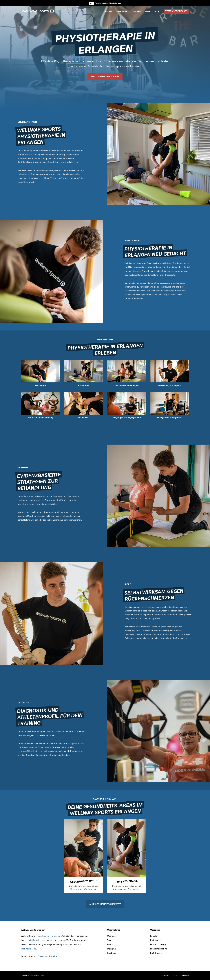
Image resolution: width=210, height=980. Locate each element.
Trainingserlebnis (29, 949)
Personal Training (158, 944)
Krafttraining (36, 940)
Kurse (148, 11)
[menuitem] (109, 11)
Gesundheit (122, 11)
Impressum (185, 976)
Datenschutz (165, 976)
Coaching (136, 11)
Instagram (112, 949)
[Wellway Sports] (38, 11)
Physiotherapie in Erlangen (48, 936)
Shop (157, 11)
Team (110, 940)
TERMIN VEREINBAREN (176, 11)
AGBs (175, 976)
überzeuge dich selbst (48, 956)
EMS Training (156, 953)
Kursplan (154, 936)
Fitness (109, 11)
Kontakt (111, 944)
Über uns (111, 936)
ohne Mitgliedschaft (113, 3)
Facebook (112, 953)
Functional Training (159, 949)
